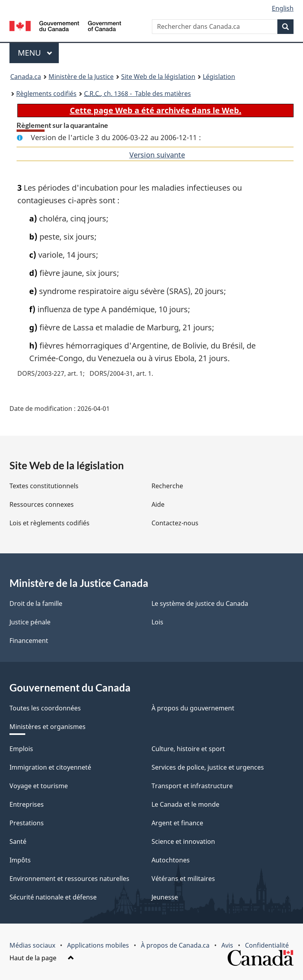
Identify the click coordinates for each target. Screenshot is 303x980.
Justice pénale (30, 622)
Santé (18, 841)
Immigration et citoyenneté (50, 767)
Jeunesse (165, 897)
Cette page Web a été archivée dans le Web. (156, 110)
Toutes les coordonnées (45, 708)
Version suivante (157, 155)
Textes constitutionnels (44, 486)
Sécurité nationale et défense (53, 897)
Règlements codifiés (46, 94)
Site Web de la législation (158, 77)
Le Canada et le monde (185, 804)
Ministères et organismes (48, 727)
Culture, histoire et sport (188, 749)
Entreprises (27, 804)
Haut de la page (42, 958)
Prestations (27, 823)
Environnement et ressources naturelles (69, 879)
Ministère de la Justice (81, 77)
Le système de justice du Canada (200, 603)
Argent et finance (177, 823)
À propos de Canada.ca (175, 945)
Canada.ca (26, 77)
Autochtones (171, 860)
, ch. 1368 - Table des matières (137, 94)
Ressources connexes (42, 504)
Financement (29, 641)
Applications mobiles (98, 945)
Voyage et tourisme (39, 786)
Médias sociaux (32, 945)
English (283, 8)
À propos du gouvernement (193, 708)
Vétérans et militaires (183, 879)
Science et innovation (183, 841)
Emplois (21, 749)
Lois (157, 622)
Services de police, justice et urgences (208, 767)
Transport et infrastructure (192, 786)
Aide (158, 504)
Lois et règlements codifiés (50, 523)
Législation (219, 77)
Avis (227, 945)
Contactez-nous (175, 523)
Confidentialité (267, 945)
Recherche (167, 486)
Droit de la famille (36, 603)
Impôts (20, 860)
